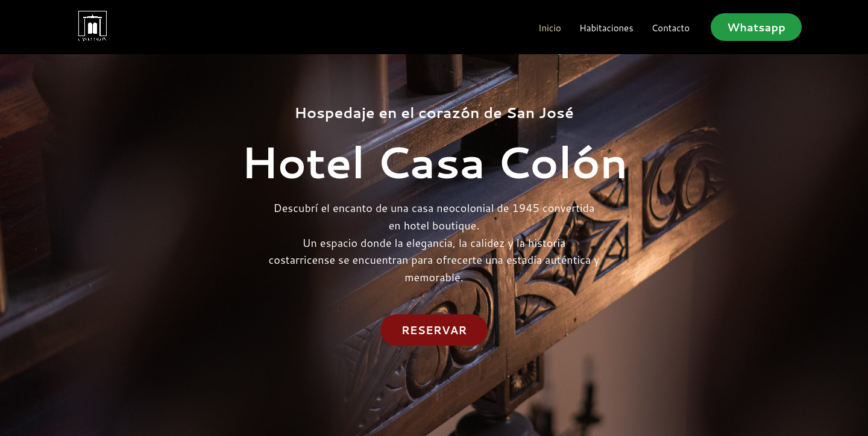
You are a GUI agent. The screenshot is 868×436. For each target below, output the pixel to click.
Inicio (550, 28)
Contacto (671, 28)
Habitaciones (606, 28)
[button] (756, 27)
